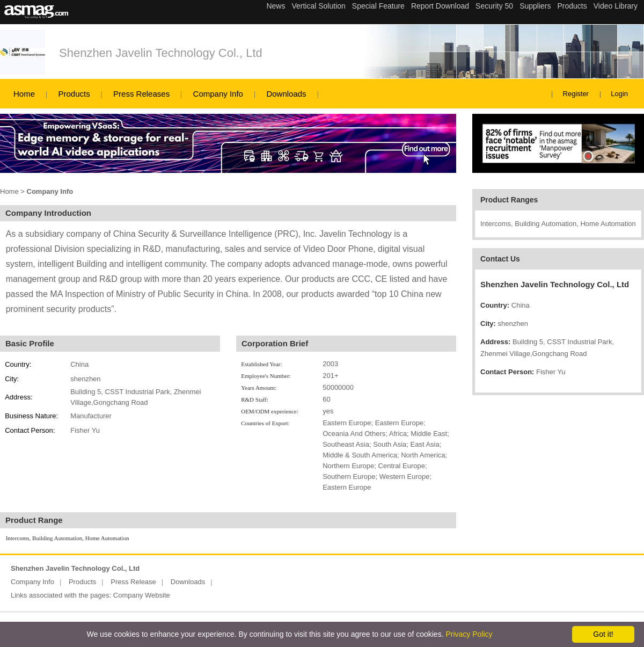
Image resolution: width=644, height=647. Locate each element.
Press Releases (141, 94)
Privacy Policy (469, 634)
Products (74, 94)
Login (619, 94)
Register (576, 94)
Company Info (218, 94)
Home (24, 94)
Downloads (286, 94)
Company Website (142, 595)
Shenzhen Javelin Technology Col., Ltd (161, 53)
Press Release (133, 582)
